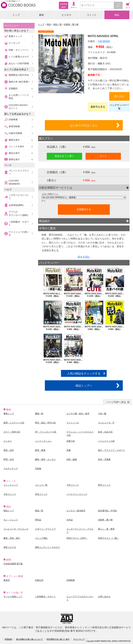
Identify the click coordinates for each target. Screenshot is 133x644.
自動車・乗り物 (71, 24)
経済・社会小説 (105, 432)
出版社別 (39, 580)
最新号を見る (98, 107)
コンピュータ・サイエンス (16, 529)
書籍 (41, 15)
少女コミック (10, 494)
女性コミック (41, 494)
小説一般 (102, 414)
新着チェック (15, 36)
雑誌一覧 (58, 24)
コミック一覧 (41, 485)
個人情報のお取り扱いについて (29, 639)
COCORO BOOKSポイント (18, 107)
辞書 (69, 450)
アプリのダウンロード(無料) (18, 213)
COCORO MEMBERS (14, 182)
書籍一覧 (39, 414)
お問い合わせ (104, 597)
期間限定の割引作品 (19, 75)
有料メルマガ (10, 547)
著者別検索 (14, 126)
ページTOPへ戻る (116, 402)
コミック (92, 15)
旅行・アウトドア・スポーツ (112, 450)
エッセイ (8, 441)
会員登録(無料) (16, 205)
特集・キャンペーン (19, 50)
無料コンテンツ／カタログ (47, 547)
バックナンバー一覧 (119, 107)
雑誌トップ (9, 511)
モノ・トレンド (11, 520)
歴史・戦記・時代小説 (45, 423)
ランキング (14, 43)
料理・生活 (9, 459)
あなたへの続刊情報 (19, 63)
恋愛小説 (71, 441)
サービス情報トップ (13, 597)
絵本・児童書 (104, 459)
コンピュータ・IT (106, 423)
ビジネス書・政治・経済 (78, 414)
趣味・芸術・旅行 (12, 538)
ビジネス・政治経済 (76, 511)
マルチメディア (11, 469)
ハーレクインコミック (77, 494)
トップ (16, 15)
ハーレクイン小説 (106, 441)
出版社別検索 (15, 133)
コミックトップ (11, 485)
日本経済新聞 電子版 (13, 564)
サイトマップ (79, 639)
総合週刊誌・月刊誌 (107, 511)
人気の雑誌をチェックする (84, 373)
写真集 (38, 469)
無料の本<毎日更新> (19, 82)
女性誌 (70, 520)
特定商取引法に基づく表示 (58, 639)
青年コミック (104, 485)
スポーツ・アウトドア (45, 529)
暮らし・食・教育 (106, 529)
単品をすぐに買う (64, 156)
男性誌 (38, 520)
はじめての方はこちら (84, 125)
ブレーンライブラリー (19, 172)
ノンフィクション (43, 441)
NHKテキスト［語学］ (77, 538)
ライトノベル (73, 423)
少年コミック (73, 485)
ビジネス (66, 15)
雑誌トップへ (84, 386)
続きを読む (84, 257)
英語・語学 (9, 450)
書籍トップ (9, 414)
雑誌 (117, 15)
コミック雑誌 (41, 538)
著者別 (7, 580)
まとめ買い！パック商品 (19, 97)
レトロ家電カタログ (19, 57)
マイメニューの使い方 (19, 233)
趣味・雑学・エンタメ (45, 459)
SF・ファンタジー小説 (46, 432)
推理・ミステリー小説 (14, 423)
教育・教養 (40, 450)
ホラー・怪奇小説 (12, 432)
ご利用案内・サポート (19, 223)
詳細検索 (13, 119)
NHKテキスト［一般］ (108, 538)
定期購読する (84, 209)
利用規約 (8, 639)
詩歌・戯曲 (72, 459)
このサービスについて (19, 197)
